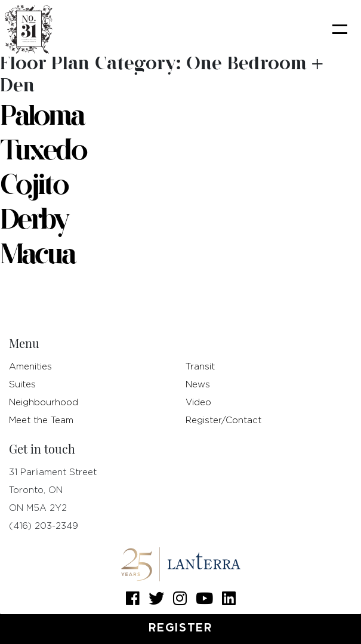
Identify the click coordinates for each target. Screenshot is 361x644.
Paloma (42, 118)
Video (198, 403)
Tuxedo (43, 152)
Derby (34, 222)
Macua (37, 256)
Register (180, 629)
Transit (200, 367)
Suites (22, 385)
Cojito (34, 187)
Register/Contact (223, 420)
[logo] (29, 29)
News (198, 385)
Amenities (30, 367)
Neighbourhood (44, 403)
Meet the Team (41, 420)
